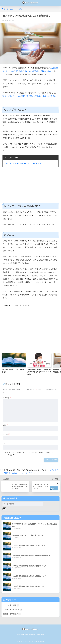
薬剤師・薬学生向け (12, 614)
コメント (7, 398)
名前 (5, 425)
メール (6, 434)
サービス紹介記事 (12, 605)
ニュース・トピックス (21, 305)
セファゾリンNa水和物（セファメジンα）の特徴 (25, 164)
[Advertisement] (30, 184)
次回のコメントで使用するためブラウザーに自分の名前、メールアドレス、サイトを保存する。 (31, 454)
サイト (5, 443)
